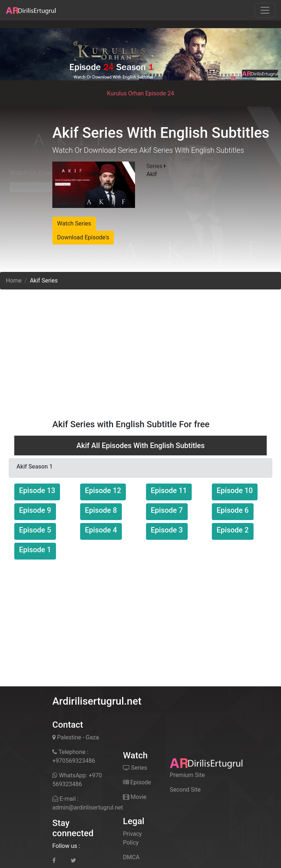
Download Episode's (83, 237)
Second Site (185, 790)
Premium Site (187, 775)
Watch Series (74, 223)
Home (14, 281)
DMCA (131, 857)
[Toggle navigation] (265, 10)
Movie (135, 797)
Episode (137, 782)
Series (135, 768)
